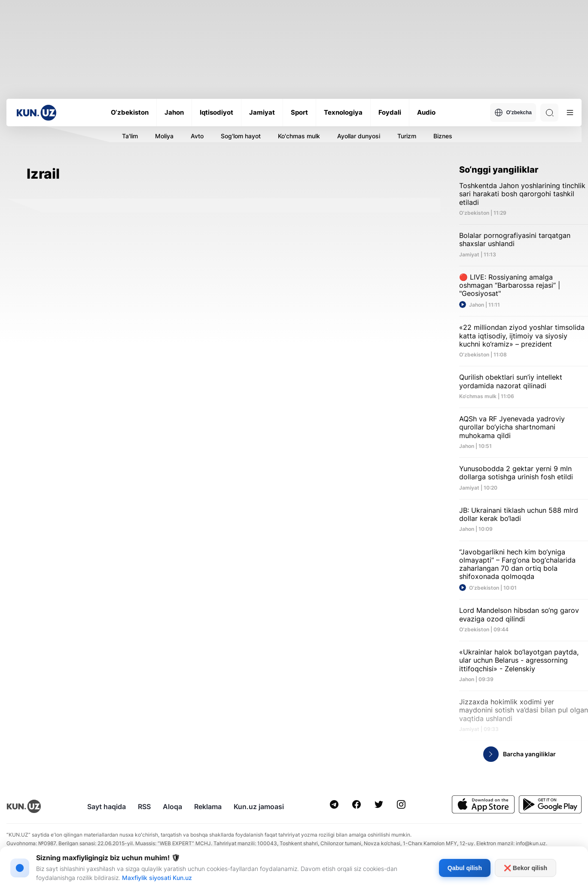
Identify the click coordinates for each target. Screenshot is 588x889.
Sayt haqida (107, 807)
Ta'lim (130, 136)
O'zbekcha (513, 113)
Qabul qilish (465, 868)
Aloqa (172, 807)
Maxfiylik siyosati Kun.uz (157, 878)
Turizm (407, 136)
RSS (144, 807)
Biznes (443, 136)
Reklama (208, 807)
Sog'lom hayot (241, 136)
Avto (197, 136)
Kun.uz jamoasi (259, 807)
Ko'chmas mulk (299, 136)
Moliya (164, 136)
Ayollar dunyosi (359, 136)
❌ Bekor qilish (526, 868)
